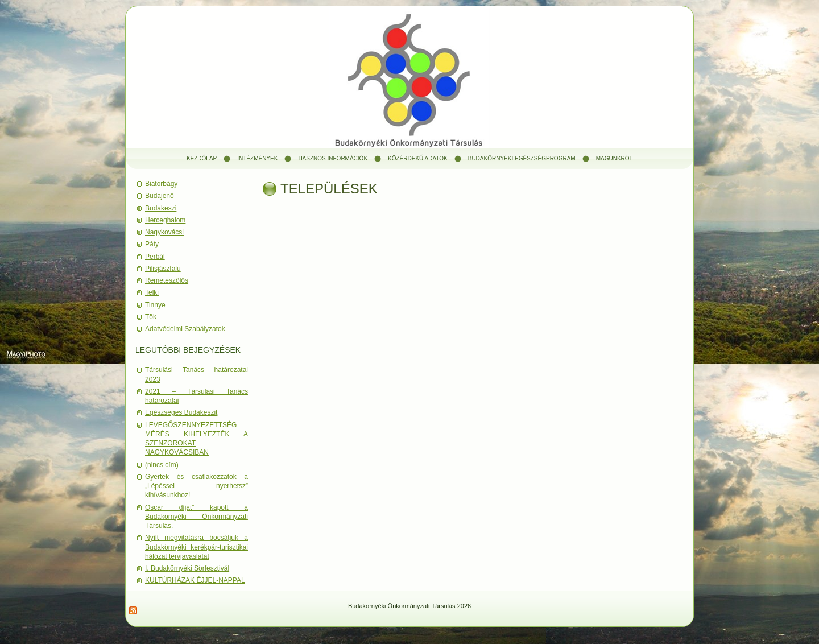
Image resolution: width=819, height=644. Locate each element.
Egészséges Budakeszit (181, 412)
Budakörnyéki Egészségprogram (522, 158)
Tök (151, 317)
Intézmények (257, 158)
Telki (152, 292)
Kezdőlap (202, 158)
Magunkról (614, 158)
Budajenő (160, 196)
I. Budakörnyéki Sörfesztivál (187, 568)
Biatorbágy (161, 184)
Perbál (155, 257)
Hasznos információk (333, 158)
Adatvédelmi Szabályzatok (185, 329)
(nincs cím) (162, 465)
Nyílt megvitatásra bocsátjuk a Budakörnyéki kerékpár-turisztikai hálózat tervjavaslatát (197, 547)
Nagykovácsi (164, 232)
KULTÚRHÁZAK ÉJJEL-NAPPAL (195, 580)
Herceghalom (165, 220)
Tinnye (155, 305)
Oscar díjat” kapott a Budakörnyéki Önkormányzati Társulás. (197, 517)
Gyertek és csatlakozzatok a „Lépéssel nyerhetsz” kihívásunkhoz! (197, 486)
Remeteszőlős (167, 280)
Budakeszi (161, 208)
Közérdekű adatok (418, 158)
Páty (152, 244)
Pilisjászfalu (163, 269)
